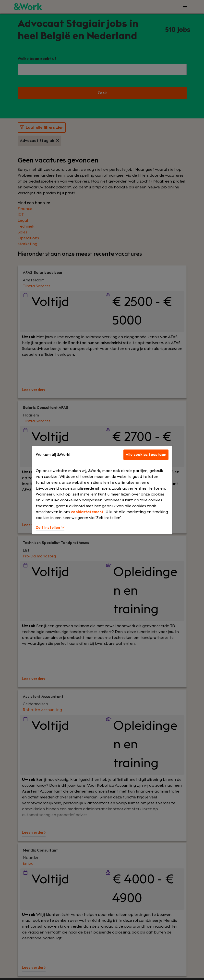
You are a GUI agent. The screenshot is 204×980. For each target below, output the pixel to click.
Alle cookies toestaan (146, 455)
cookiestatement (87, 512)
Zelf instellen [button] (50, 528)
